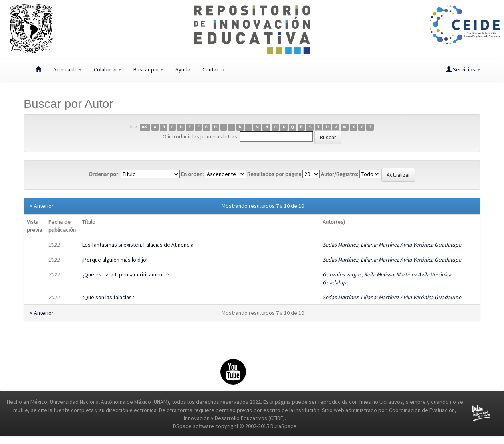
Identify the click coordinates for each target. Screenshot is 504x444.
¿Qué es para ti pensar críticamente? (126, 274)
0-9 (145, 127)
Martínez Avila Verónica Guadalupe (420, 245)
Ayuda (183, 69)
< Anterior (42, 206)
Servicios (463, 69)
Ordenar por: (104, 174)
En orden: (192, 174)
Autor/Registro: (340, 174)
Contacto (213, 69)
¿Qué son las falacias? (108, 297)
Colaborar (108, 69)
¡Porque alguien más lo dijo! (115, 260)
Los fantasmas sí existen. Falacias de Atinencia (138, 245)
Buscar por (148, 69)
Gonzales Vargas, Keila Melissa (358, 274)
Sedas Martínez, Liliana (349, 245)
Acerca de (68, 69)
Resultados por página (274, 174)
